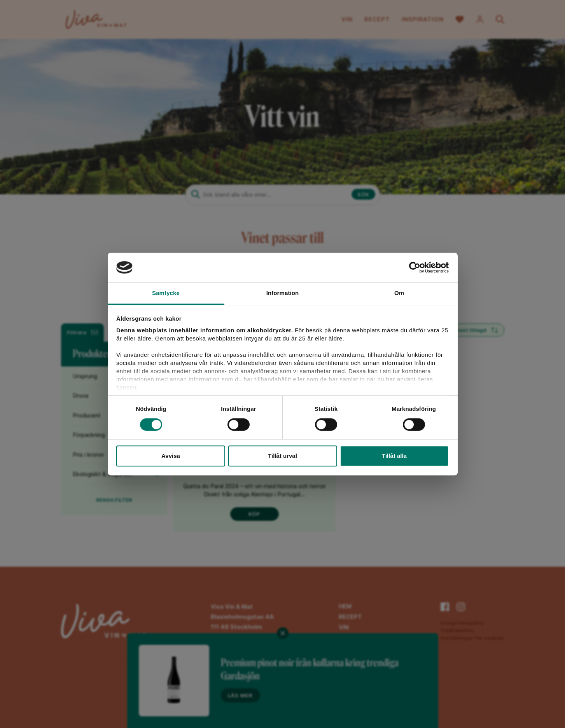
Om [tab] (399, 293)
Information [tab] (283, 293)
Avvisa (171, 456)
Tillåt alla (394, 456)
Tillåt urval (282, 456)
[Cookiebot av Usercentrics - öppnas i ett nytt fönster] (415, 267)
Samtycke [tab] (166, 293)
